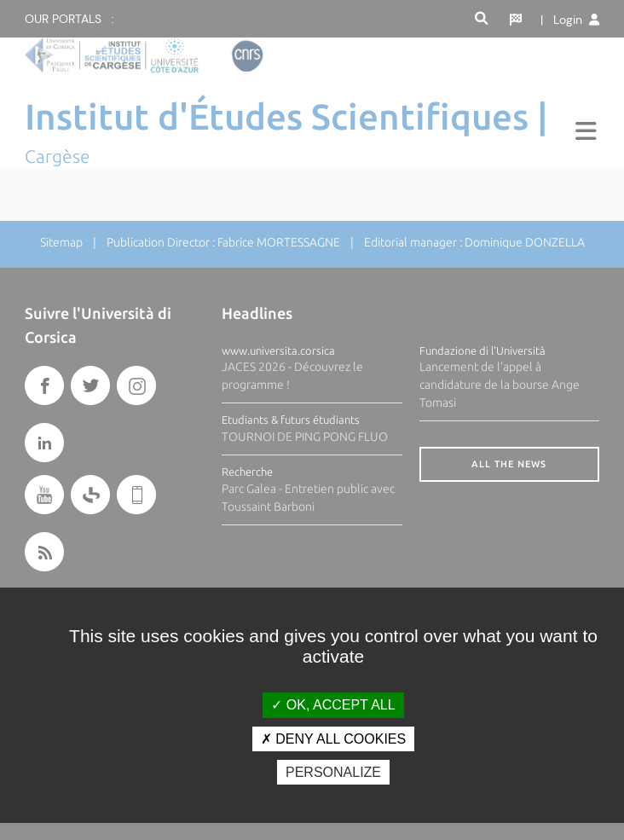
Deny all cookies (333, 739)
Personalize (333, 772)
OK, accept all (333, 705)
